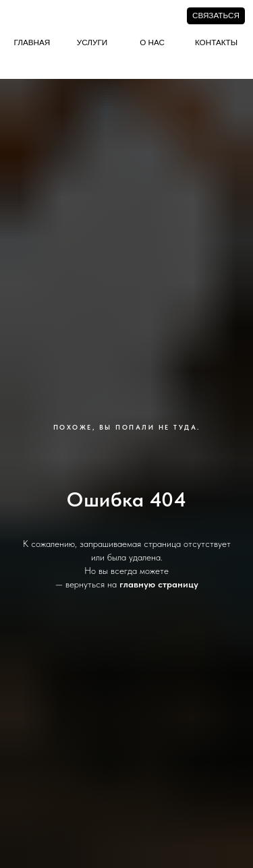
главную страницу (159, 584)
